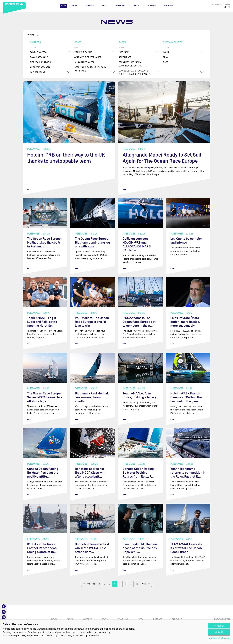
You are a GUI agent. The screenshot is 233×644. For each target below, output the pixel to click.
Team (166, 57)
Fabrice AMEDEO (38, 52)
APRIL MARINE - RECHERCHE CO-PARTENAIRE (90, 69)
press (227, 4)
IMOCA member (217, 4)
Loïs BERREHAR (38, 72)
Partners (168, 6)
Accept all (219, 626)
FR (229, 7)
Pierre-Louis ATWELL (41, 62)
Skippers (89, 6)
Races (74, 6)
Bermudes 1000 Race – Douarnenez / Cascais (130, 64)
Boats (105, 6)
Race (166, 62)
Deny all (219, 632)
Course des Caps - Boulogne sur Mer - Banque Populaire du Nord (135, 74)
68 (137, 584)
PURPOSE (152, 6)
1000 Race (124, 52)
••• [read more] (29, 189)
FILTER (31, 35)
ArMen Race (125, 57)
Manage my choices (219, 638)
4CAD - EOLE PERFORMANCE (88, 57)
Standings (121, 6)
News (64, 6)
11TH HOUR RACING (83, 52)
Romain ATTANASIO (39, 57)
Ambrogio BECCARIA (40, 67)
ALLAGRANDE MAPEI (84, 62)
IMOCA (137, 6)
